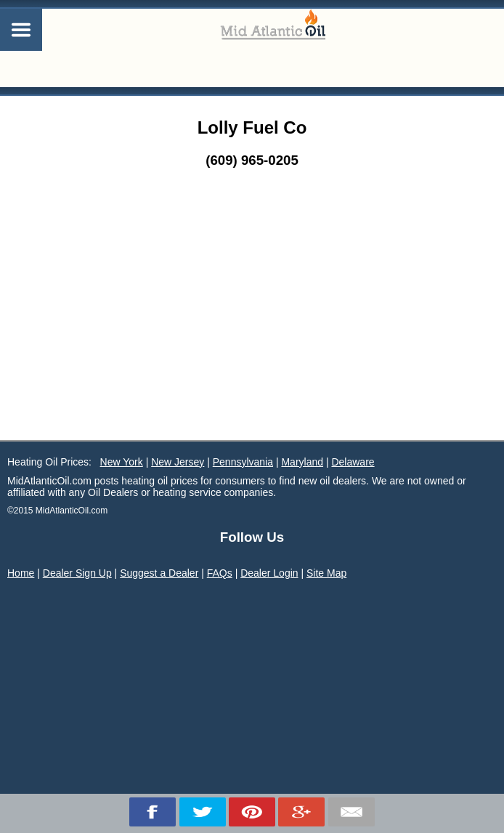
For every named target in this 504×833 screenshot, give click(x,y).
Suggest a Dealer (159, 573)
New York (122, 462)
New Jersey (178, 462)
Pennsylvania (243, 462)
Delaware (353, 462)
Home (21, 573)
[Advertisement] (252, 331)
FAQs (220, 573)
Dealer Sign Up (77, 573)
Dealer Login (269, 573)
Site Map (326, 573)
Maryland (302, 462)
